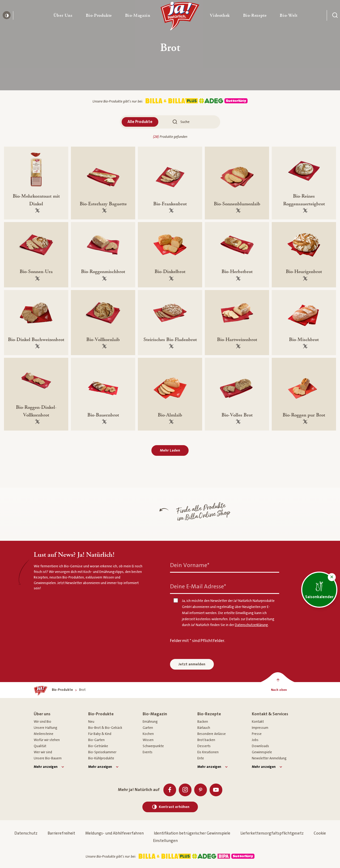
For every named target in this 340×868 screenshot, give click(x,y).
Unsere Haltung (46, 728)
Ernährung (150, 722)
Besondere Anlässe (212, 734)
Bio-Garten (96, 740)
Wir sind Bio (42, 722)
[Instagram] (185, 790)
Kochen (148, 734)
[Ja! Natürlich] (180, 17)
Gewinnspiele (262, 752)
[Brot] (82, 690)
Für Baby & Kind (100, 734)
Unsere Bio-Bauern (48, 758)
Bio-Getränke (98, 746)
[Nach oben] (279, 690)
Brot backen (206, 740)
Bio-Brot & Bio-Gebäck (105, 728)
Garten (148, 728)
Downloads (260, 746)
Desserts (204, 746)
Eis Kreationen (208, 752)
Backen (203, 722)
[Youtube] (216, 790)
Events (148, 752)
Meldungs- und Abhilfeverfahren (114, 833)
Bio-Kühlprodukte (101, 758)
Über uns (42, 714)
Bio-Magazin (155, 714)
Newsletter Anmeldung (269, 758)
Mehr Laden (170, 450)
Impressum (260, 728)
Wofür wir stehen (47, 740)
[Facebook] (170, 790)
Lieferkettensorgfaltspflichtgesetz (272, 833)
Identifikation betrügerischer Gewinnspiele (192, 833)
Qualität (40, 746)
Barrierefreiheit (61, 833)
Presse (257, 734)
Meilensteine (44, 734)
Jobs (255, 740)
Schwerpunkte (153, 746)
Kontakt (258, 722)
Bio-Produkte (101, 714)
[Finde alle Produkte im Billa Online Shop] (130, 514)
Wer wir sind (43, 752)
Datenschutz (26, 833)
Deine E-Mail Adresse (198, 587)
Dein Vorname (190, 565)
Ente (201, 758)
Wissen (148, 740)
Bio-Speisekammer (102, 752)
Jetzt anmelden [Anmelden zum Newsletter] (192, 664)
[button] (63, 15)
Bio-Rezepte (209, 714)
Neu (91, 722)
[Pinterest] (201, 790)
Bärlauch (204, 728)
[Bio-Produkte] (62, 690)
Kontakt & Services (270, 714)
